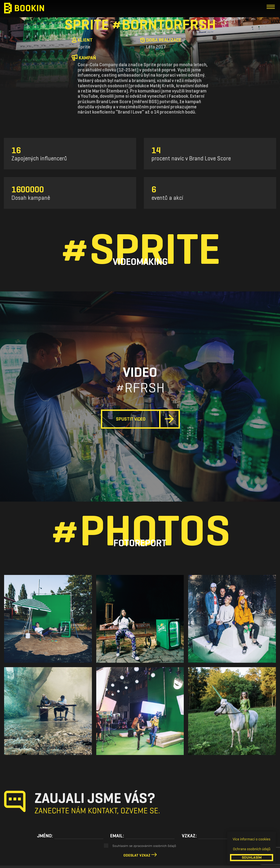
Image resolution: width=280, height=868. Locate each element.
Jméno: (45, 836)
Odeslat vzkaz (137, 855)
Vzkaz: (189, 836)
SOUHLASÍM (252, 857)
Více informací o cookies (252, 839)
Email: (117, 836)
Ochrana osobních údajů (252, 849)
